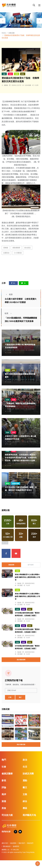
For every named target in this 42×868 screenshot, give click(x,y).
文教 (17, 74)
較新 (9, 294)
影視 (4, 780)
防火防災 (28, 248)
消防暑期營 (16, 248)
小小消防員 (18, 253)
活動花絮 (11, 33)
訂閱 (10, 697)
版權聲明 (16, 846)
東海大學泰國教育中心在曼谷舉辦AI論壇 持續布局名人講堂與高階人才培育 (27, 577)
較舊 (9, 313)
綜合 (23, 74)
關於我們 (22, 843)
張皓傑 (9, 350)
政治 (7, 484)
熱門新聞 (31, 565)
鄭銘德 (9, 442)
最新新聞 (11, 565)
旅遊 (24, 609)
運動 (25, 780)
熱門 (4, 760)
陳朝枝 (9, 380)
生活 (10, 74)
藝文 (25, 787)
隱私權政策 (7, 846)
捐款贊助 (13, 843)
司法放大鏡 (7, 815)
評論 (4, 787)
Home (4, 33)
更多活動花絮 (21, 744)
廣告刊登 (5, 843)
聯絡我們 (30, 843)
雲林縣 (6, 248)
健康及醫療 (7, 774)
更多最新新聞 (21, 660)
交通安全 (6, 253)
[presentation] (3, 21)
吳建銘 (9, 463)
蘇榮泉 (6, 85)
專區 (25, 808)
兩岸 (4, 794)
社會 (4, 74)
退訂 (20, 697)
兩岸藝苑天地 (29, 815)
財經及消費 (16, 484)
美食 (4, 808)
